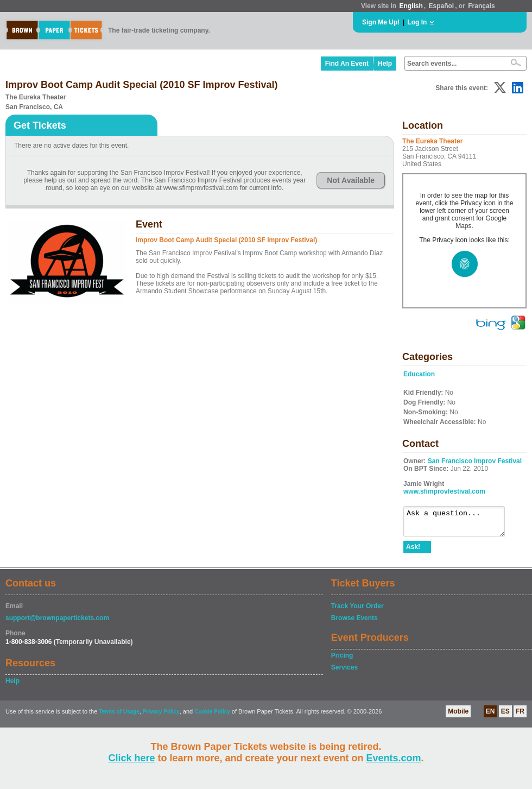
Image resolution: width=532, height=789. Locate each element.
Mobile (458, 716)
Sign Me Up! (381, 22)
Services (344, 672)
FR (520, 716)
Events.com (394, 758)
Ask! (413, 552)
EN (490, 716)
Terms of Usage (119, 717)
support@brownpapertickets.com (57, 623)
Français (481, 6)
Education (419, 374)
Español (442, 6)
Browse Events (354, 623)
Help (385, 64)
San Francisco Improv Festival (475, 461)
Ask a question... (460, 524)
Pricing (342, 660)
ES (505, 716)
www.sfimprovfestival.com (444, 491)
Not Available (351, 180)
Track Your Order (357, 611)
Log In (417, 22)
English (411, 6)
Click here (131, 758)
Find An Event (347, 64)
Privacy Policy (161, 717)
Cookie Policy (212, 717)
